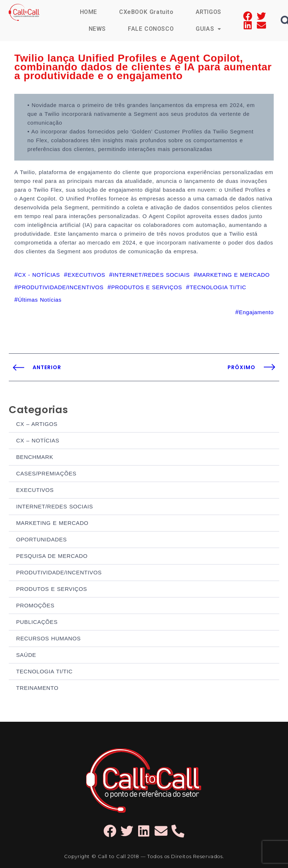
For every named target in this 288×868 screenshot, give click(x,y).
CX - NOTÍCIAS (39, 275)
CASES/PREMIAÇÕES (46, 473)
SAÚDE (26, 655)
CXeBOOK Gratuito (146, 12)
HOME (88, 12)
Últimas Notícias (40, 300)
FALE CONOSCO (151, 29)
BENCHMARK (35, 457)
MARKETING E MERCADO (52, 523)
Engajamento (256, 312)
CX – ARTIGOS (37, 424)
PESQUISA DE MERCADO (52, 556)
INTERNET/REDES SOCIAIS (55, 506)
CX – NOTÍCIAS (38, 440)
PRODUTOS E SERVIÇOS (52, 589)
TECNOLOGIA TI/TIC (44, 671)
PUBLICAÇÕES (37, 622)
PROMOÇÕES (35, 605)
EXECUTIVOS (35, 490)
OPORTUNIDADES (41, 539)
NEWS (97, 29)
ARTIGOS (208, 12)
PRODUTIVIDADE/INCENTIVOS (59, 572)
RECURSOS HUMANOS (48, 638)
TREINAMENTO (37, 688)
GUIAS (208, 29)
